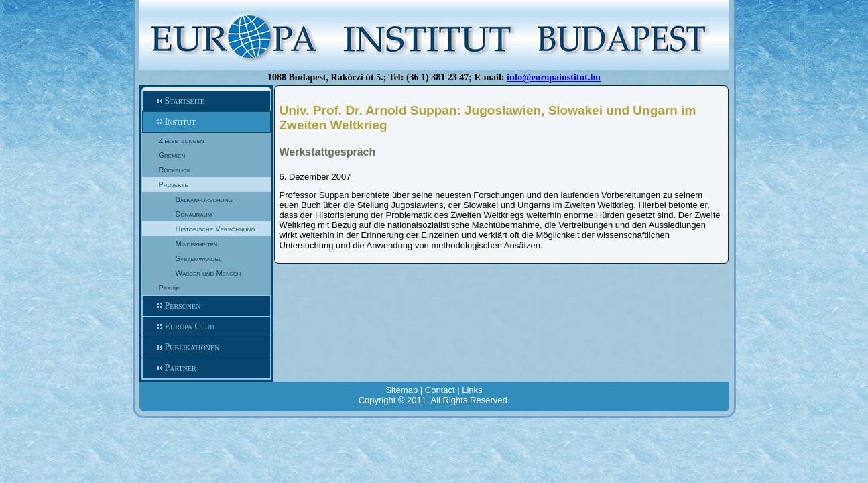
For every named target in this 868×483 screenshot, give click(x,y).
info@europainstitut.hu (554, 77)
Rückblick (175, 170)
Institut (206, 122)
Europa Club (206, 327)
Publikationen (206, 347)
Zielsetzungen (182, 140)
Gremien (172, 155)
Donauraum (194, 214)
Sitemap (401, 390)
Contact (440, 390)
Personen (206, 306)
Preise (169, 288)
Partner (206, 368)
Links (472, 390)
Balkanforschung (204, 199)
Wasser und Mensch (208, 273)
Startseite (206, 101)
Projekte (174, 184)
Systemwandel (199, 258)
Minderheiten (197, 244)
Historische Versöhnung (215, 229)
